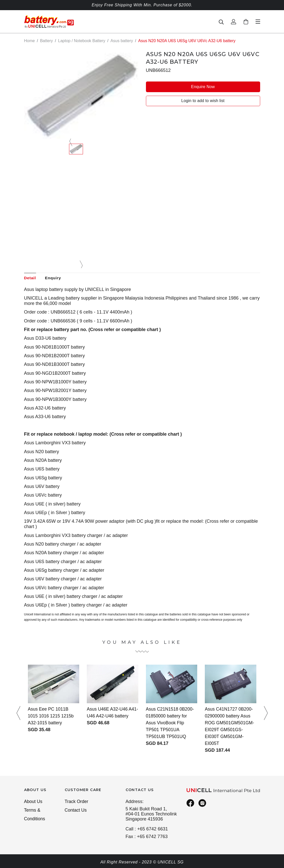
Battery (47, 41)
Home (30, 41)
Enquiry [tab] (54, 278)
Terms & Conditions (35, 815)
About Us (34, 802)
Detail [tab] (30, 278)
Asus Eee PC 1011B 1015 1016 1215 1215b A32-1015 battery (51, 716)
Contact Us (76, 811)
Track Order (77, 802)
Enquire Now (203, 86)
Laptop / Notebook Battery (82, 41)
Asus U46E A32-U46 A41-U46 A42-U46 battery (108, 716)
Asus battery (122, 41)
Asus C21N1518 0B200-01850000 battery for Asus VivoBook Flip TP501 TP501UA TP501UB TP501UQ (171, 723)
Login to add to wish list (203, 101)
